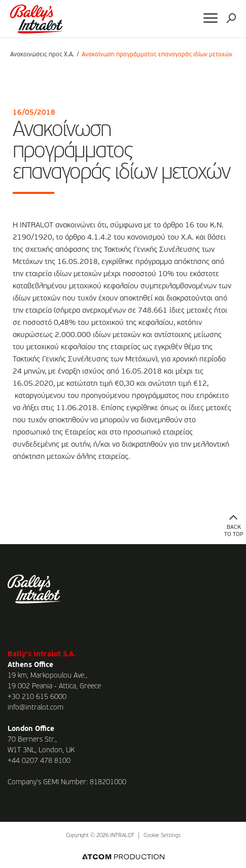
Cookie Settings (162, 836)
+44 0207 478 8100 (39, 761)
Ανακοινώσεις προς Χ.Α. (42, 55)
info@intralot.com (36, 708)
